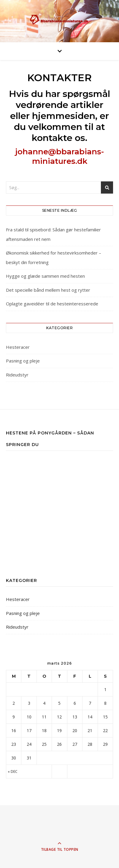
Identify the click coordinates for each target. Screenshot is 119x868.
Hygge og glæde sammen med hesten (45, 276)
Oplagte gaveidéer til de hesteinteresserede (52, 304)
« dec (13, 772)
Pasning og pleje (23, 361)
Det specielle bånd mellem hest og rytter (48, 290)
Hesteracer (18, 347)
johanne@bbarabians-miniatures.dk (59, 156)
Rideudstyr (17, 375)
